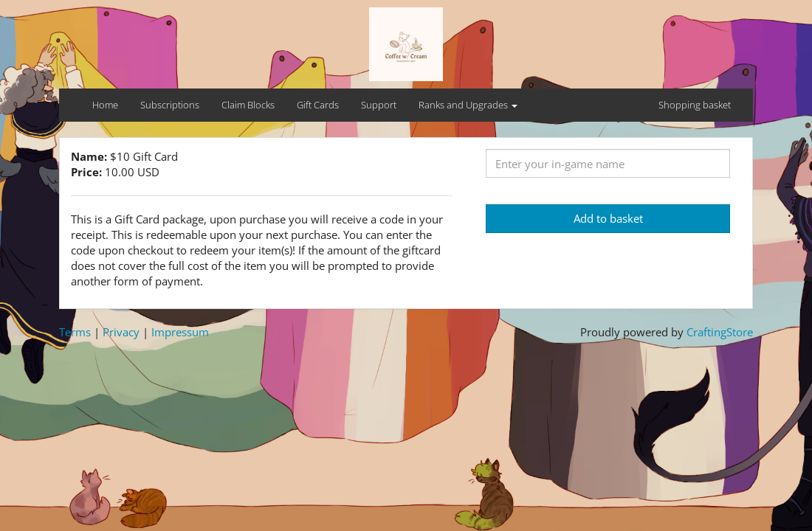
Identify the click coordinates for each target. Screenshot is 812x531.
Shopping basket (695, 105)
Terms (75, 332)
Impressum (180, 332)
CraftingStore (720, 332)
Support (379, 105)
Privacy (121, 332)
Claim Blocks (248, 105)
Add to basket (608, 218)
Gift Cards (318, 105)
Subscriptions (170, 105)
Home (105, 105)
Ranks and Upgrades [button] (468, 105)
